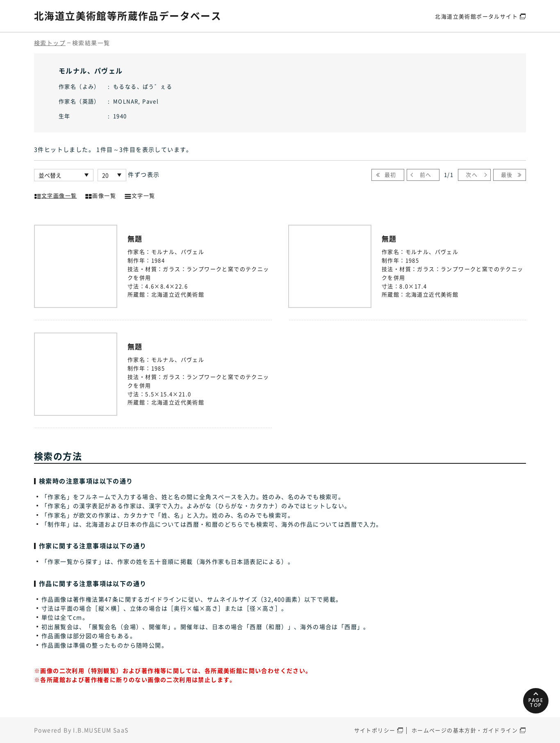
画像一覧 (100, 195)
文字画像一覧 (55, 195)
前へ (426, 174)
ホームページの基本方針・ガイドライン (465, 730)
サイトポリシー (375, 730)
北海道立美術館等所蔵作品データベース (128, 16)
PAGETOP (535, 699)
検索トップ (50, 43)
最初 (390, 174)
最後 (507, 174)
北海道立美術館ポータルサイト (476, 16)
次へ (472, 174)
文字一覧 (140, 195)
